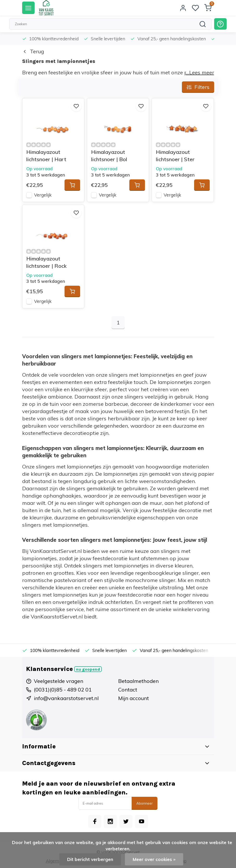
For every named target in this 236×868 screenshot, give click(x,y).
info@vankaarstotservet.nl (66, 698)
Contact (128, 690)
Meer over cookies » (154, 859)
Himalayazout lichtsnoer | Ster (175, 156)
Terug (33, 51)
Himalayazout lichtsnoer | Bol (109, 156)
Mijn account (133, 698)
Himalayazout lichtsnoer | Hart (46, 156)
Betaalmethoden (138, 681)
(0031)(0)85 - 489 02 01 (63, 690)
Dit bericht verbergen (90, 859)
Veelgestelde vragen (59, 681)
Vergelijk (43, 195)
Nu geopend (88, 669)
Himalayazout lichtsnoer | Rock (46, 262)
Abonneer (145, 803)
